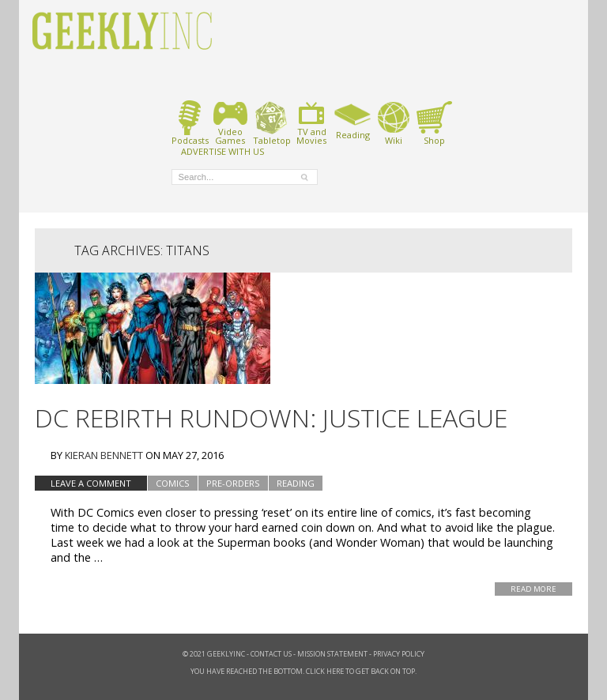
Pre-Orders (233, 483)
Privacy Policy (399, 654)
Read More (533, 589)
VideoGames (230, 123)
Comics (173, 483)
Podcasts (190, 123)
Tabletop (271, 123)
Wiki (394, 123)
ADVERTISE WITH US (222, 151)
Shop (434, 123)
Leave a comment (91, 483)
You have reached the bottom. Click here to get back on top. (303, 671)
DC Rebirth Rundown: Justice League (271, 418)
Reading (353, 120)
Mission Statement (332, 654)
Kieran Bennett (104, 455)
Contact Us (271, 654)
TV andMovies (311, 123)
